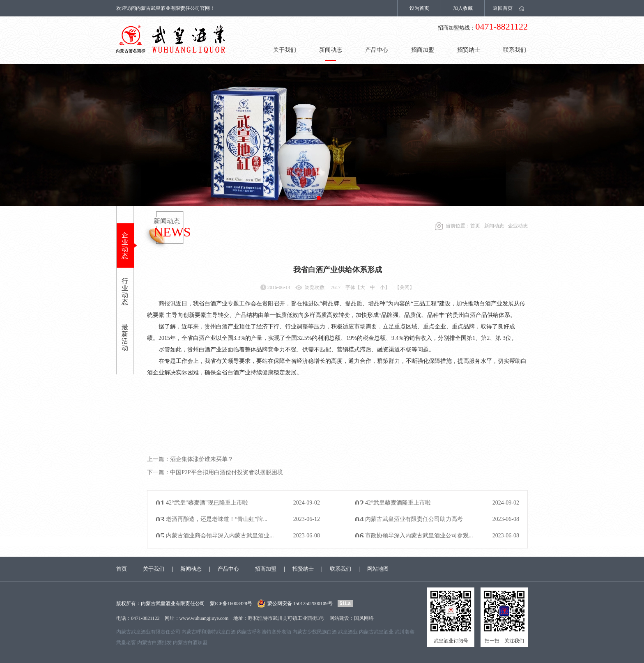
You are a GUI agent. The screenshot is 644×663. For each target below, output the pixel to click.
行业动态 (125, 291)
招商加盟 (423, 50)
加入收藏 (463, 8)
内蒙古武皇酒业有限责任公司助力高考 (414, 519)
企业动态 (125, 245)
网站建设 (339, 618)
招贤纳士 (469, 50)
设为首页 (419, 8)
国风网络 (364, 618)
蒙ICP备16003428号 (231, 603)
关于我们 (285, 50)
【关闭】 (405, 287)
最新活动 (125, 337)
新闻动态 (331, 50)
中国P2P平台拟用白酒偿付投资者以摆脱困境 (215, 472)
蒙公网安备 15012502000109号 (300, 603)
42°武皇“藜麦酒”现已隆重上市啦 (207, 503)
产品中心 (377, 50)
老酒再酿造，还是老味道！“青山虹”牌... (217, 519)
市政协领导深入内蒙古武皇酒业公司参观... (419, 536)
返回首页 (503, 8)
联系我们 (515, 50)
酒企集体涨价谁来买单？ (190, 459)
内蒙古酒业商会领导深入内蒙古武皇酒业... (220, 536)
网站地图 (378, 569)
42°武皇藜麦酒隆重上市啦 (398, 503)
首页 (475, 226)
